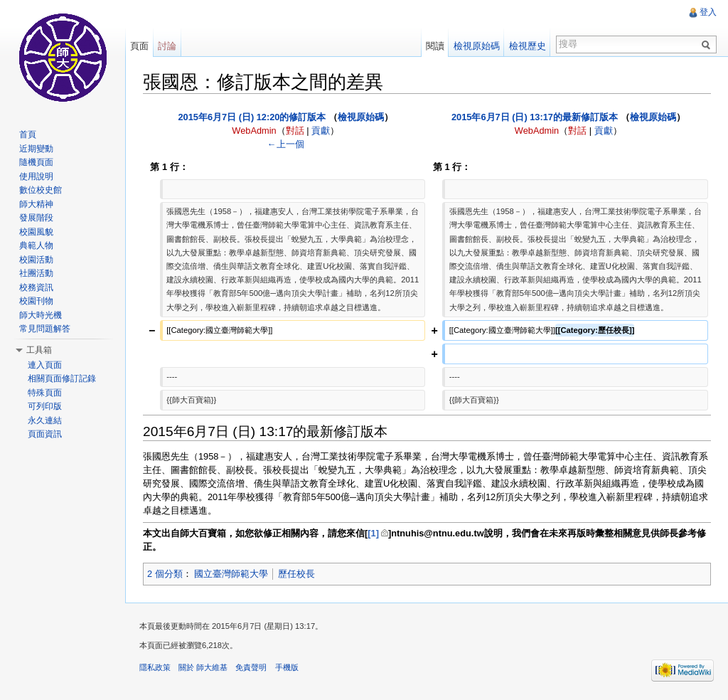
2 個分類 (165, 574)
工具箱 (39, 350)
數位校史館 (41, 190)
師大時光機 (41, 315)
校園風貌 (36, 232)
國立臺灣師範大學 (231, 574)
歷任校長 (296, 574)
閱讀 (435, 46)
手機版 (287, 667)
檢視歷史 (528, 46)
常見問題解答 (45, 329)
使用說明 (36, 176)
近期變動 (36, 149)
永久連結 (45, 420)
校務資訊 (36, 287)
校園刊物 (36, 301)
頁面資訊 (45, 434)
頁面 (139, 46)
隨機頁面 (36, 162)
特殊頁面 (45, 393)
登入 (708, 12)
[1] (373, 533)
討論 (167, 46)
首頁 (28, 134)
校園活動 (36, 260)
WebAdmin (254, 131)
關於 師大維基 (203, 667)
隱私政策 (155, 667)
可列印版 (45, 406)
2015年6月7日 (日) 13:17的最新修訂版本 (535, 117)
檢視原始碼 (361, 117)
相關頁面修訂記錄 (62, 378)
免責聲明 (251, 667)
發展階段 (36, 218)
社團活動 (36, 273)
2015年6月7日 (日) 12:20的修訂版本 (252, 117)
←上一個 (286, 144)
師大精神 (36, 204)
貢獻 (321, 131)
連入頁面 (45, 365)
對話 (295, 131)
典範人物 (36, 245)
